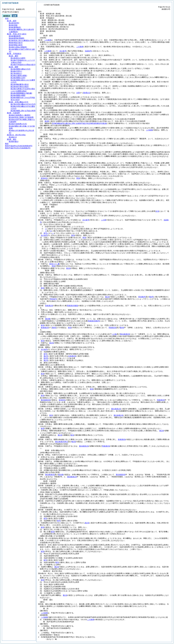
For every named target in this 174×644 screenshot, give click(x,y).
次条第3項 (72, 356)
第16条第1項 (72, 477)
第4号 (151, 297)
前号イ (46, 233)
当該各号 (88, 51)
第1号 (46, 356)
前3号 (46, 358)
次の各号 (63, 51)
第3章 (47, 121)
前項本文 (44, 178)
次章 (78, 93)
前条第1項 (49, 306)
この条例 (48, 40)
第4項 (54, 328)
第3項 (74, 442)
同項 (78, 178)
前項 (73, 235)
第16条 (61, 475)
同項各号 (53, 299)
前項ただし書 (54, 264)
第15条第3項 (46, 400)
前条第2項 (45, 328)
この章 (104, 220)
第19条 (48, 319)
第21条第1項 (116, 409)
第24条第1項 (84, 446)
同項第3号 (142, 297)
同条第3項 (161, 400)
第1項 (107, 297)
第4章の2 (87, 93)
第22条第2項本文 (62, 442)
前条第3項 (122, 439)
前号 (45, 354)
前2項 (68, 268)
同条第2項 (112, 328)
